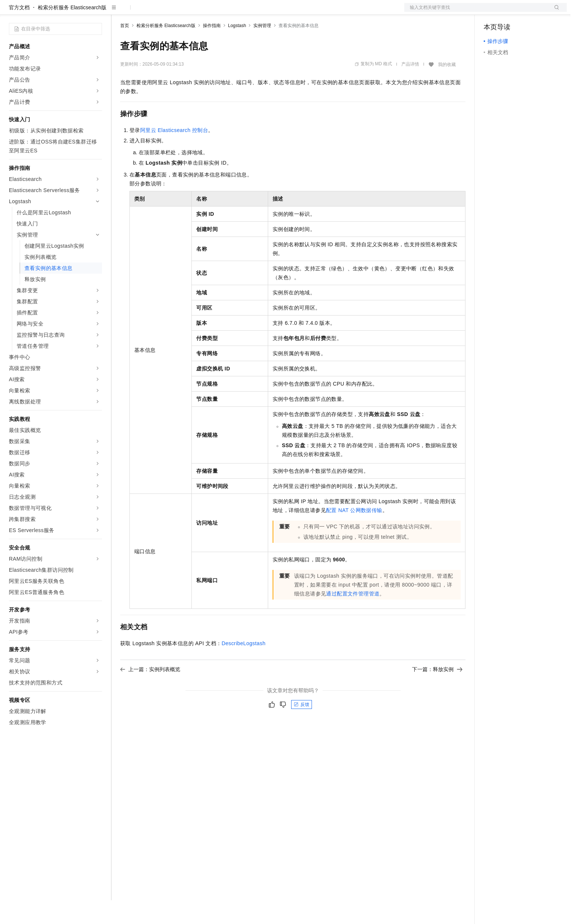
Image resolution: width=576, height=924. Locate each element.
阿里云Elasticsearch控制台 (174, 154)
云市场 (181, 12)
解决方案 (119, 12)
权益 (142, 12)
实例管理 (262, 49)
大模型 (76, 12)
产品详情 (410, 88)
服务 (219, 12)
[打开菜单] (12, 12)
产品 (96, 12)
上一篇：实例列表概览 (150, 693)
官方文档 (19, 31)
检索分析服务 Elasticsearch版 (72, 31)
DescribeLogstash (243, 667)
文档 (476, 12)
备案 (492, 12)
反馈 (302, 728)
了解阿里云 (244, 12)
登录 (554, 12)
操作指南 (212, 49)
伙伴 (201, 12)
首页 (125, 49)
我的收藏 (447, 88)
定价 (160, 12)
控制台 (510, 12)
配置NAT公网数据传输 (354, 534)
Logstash (237, 49)
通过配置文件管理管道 (353, 617)
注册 (527, 12)
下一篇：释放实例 (437, 693)
